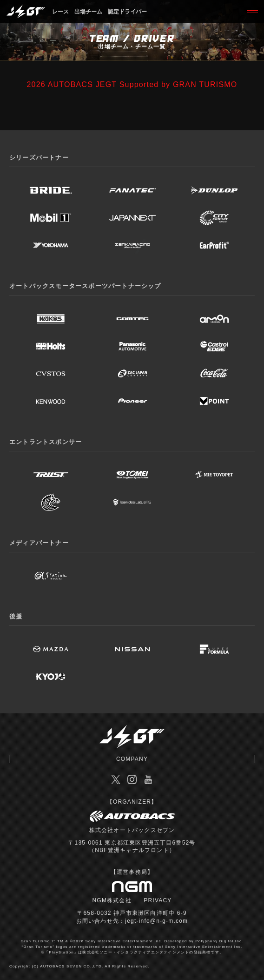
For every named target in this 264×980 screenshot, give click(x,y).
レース (60, 12)
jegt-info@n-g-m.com (156, 921)
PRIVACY (158, 900)
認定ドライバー (127, 12)
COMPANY (132, 759)
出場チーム (88, 12)
